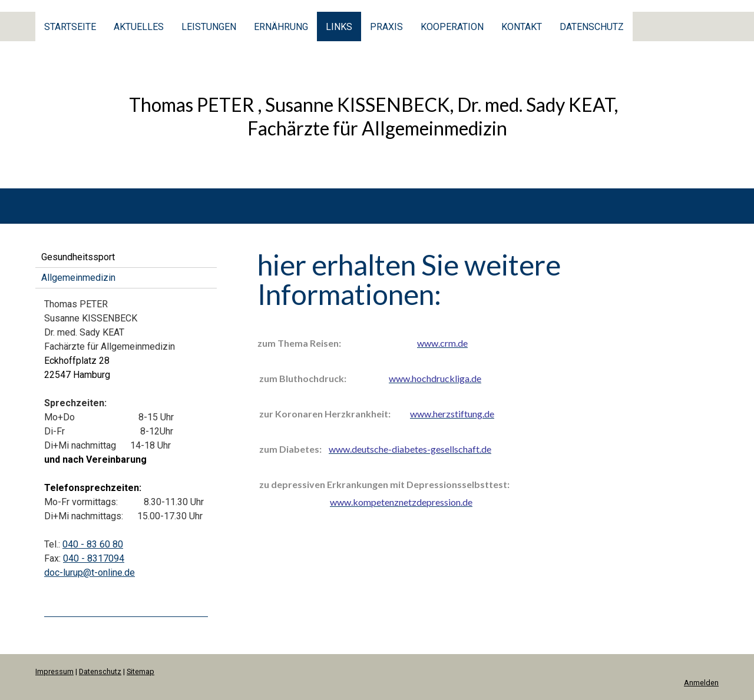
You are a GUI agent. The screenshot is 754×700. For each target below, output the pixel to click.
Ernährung (281, 27)
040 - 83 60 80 (93, 544)
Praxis (386, 27)
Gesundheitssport (78, 257)
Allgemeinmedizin (78, 278)
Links (339, 27)
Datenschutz (592, 27)
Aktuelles (139, 27)
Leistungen (209, 27)
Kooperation (452, 27)
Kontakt (522, 27)
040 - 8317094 (94, 558)
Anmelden (701, 683)
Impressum (54, 671)
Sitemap (140, 671)
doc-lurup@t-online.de (90, 573)
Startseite (70, 27)
